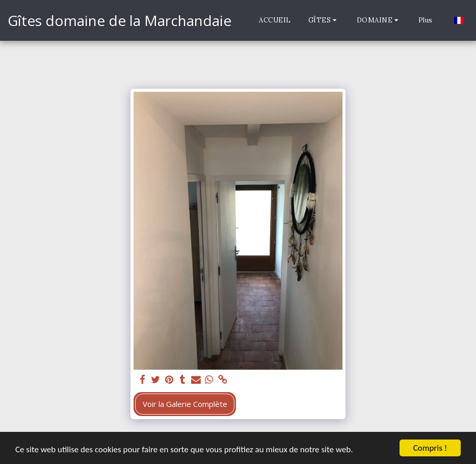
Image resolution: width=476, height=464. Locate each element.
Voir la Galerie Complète (185, 404)
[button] (324, 20)
